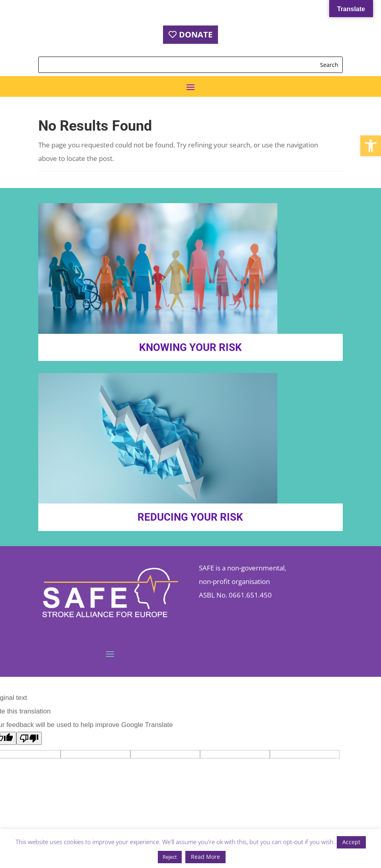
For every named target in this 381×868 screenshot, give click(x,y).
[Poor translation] (29, 738)
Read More (205, 857)
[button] (371, 146)
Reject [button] (170, 857)
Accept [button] (351, 842)
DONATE (196, 34)
